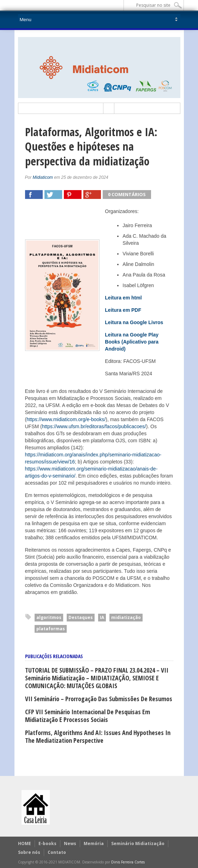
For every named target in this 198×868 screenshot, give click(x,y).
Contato (57, 852)
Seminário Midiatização (138, 843)
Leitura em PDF (123, 310)
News (70, 843)
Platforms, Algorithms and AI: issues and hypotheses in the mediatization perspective (98, 736)
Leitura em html (123, 298)
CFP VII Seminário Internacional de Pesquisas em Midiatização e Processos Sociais (88, 716)
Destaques (81, 617)
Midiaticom (43, 177)
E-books (47, 843)
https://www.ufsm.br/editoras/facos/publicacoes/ (94, 426)
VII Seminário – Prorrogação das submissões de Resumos (99, 699)
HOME (25, 843)
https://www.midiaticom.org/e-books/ (66, 419)
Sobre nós (29, 852)
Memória (94, 843)
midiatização (126, 617)
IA (102, 617)
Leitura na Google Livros (134, 322)
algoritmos (49, 617)
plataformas (51, 629)
